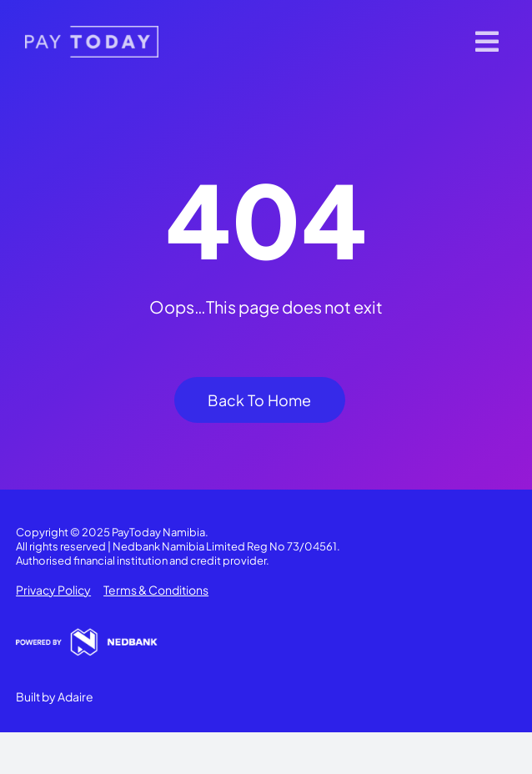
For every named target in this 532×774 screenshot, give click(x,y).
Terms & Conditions (156, 590)
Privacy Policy (53, 590)
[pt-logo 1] (92, 32)
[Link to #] (487, 42)
